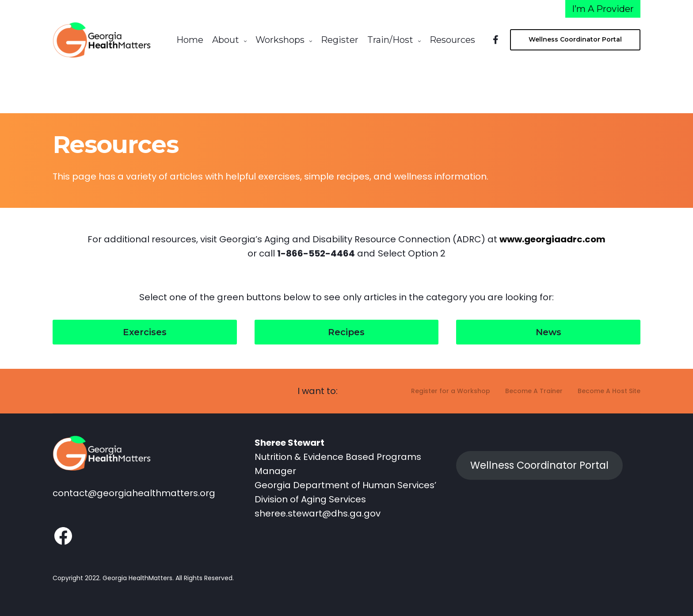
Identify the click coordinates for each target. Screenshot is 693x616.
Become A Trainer (534, 388)
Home (190, 40)
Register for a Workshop (451, 388)
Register (340, 40)
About (226, 40)
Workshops (280, 40)
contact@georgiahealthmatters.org (134, 491)
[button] (145, 329)
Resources (452, 40)
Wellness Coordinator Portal (539, 463)
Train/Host (390, 40)
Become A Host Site (609, 388)
